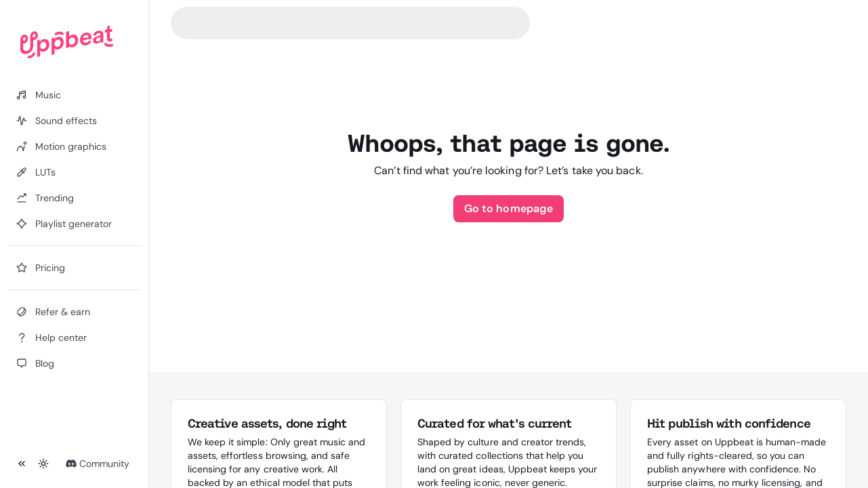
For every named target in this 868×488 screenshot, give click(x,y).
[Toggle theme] (43, 464)
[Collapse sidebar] (22, 464)
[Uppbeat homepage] (67, 42)
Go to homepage (509, 208)
